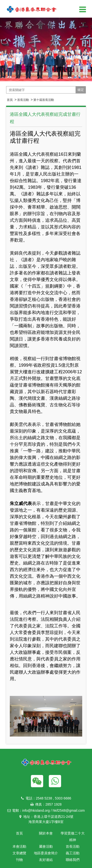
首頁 (10, 100)
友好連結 (46, 860)
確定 (81, 90)
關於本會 (46, 833)
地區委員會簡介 (46, 853)
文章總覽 (19, 853)
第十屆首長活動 (44, 100)
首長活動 (23, 100)
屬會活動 (46, 846)
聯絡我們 (73, 860)
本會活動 (19, 846)
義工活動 (73, 853)
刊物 (19, 860)
